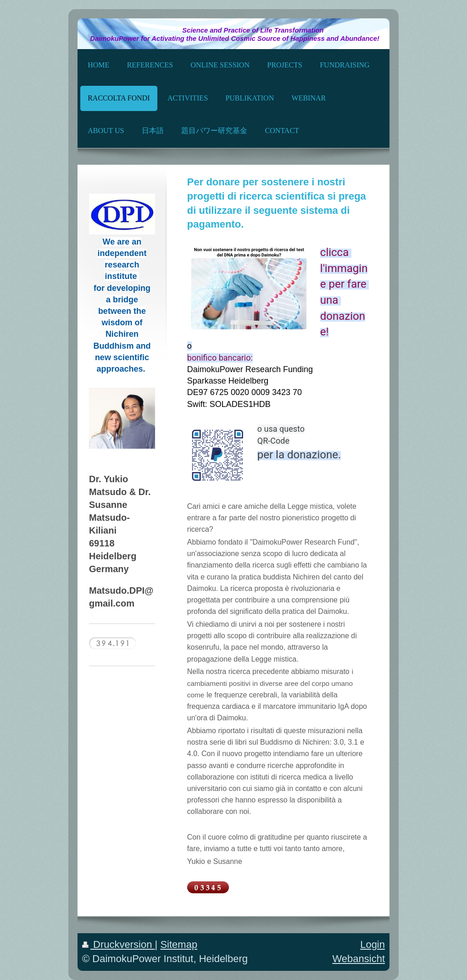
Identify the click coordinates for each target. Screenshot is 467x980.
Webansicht (359, 959)
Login (372, 944)
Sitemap (179, 944)
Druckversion (119, 944)
